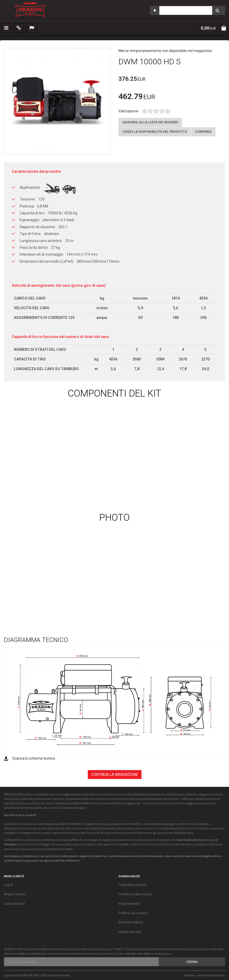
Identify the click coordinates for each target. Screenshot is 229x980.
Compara (203, 132)
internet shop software (211, 975)
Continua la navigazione (115, 775)
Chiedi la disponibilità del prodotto (155, 132)
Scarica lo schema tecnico (34, 758)
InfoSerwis (190, 975)
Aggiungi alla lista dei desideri (150, 122)
